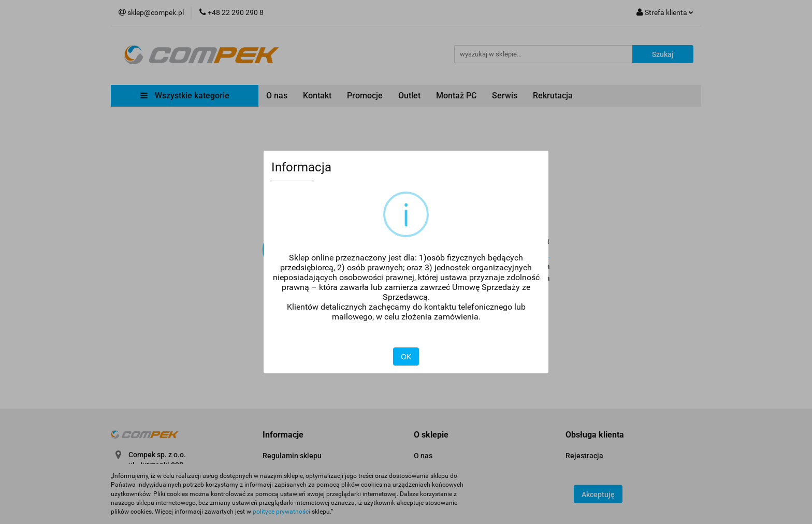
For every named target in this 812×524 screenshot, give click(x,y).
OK (406, 357)
